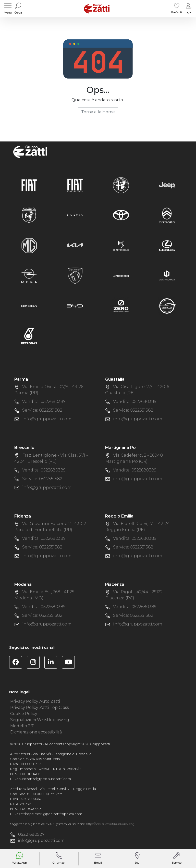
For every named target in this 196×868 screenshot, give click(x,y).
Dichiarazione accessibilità (36, 732)
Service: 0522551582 (42, 410)
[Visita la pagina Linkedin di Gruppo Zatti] (53, 663)
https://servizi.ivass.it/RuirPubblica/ (110, 824)
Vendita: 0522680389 (44, 402)
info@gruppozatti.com (47, 419)
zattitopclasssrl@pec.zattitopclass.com (50, 814)
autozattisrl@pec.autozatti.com (45, 779)
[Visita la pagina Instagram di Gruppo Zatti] (35, 663)
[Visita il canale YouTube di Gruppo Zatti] (70, 663)
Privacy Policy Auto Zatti (35, 701)
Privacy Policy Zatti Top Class (39, 707)
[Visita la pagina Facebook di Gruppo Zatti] (17, 663)
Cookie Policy (24, 714)
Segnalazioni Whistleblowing (40, 720)
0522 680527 (31, 834)
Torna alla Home (98, 112)
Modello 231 (22, 726)
